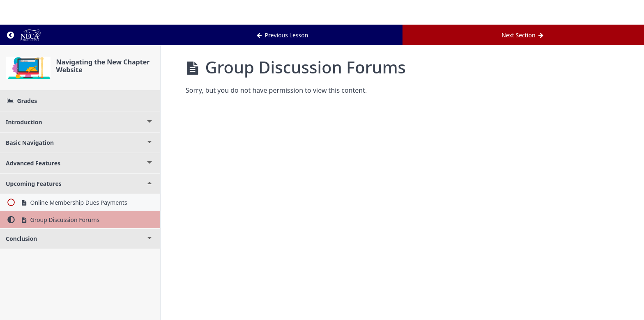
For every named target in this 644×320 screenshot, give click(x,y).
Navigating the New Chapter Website (103, 66)
